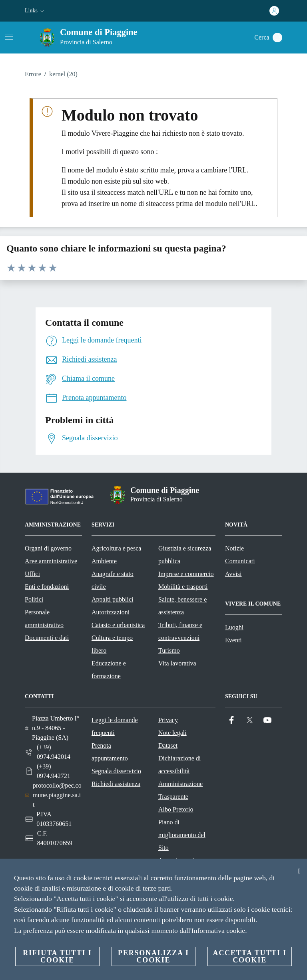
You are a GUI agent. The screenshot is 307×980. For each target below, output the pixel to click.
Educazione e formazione (109, 670)
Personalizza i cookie (153, 956)
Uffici (32, 574)
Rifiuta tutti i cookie (57, 956)
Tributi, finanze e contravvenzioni (180, 631)
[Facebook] (231, 720)
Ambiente (104, 561)
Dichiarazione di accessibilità (179, 765)
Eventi (233, 640)
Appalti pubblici (112, 599)
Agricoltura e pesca (116, 548)
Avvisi (233, 574)
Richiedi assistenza (116, 784)
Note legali (172, 733)
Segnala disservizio (116, 771)
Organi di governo (48, 548)
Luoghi (234, 627)
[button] (35, 11)
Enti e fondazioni (47, 587)
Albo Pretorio (176, 809)
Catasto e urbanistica (118, 625)
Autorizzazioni (111, 612)
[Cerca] (277, 38)
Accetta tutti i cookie (249, 956)
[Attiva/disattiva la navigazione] (9, 37)
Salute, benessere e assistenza (182, 606)
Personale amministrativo (44, 619)
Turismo (169, 650)
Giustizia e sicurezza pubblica (185, 555)
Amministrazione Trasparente (180, 790)
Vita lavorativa (177, 663)
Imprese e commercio (186, 574)
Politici (34, 599)
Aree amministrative (51, 561)
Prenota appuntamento (110, 752)
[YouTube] (267, 720)
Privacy (168, 720)
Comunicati (240, 561)
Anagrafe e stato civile (113, 580)
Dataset (168, 745)
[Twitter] (249, 720)
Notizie (234, 548)
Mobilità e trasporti (183, 587)
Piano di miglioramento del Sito (182, 835)
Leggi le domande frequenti (115, 726)
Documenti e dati (47, 638)
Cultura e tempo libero (112, 644)
